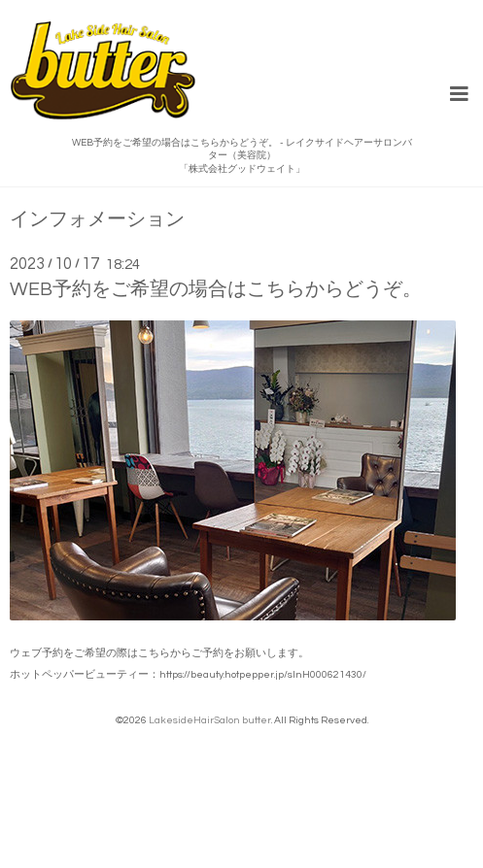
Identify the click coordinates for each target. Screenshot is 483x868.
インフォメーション (97, 220)
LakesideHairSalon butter (210, 720)
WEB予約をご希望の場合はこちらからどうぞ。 (216, 289)
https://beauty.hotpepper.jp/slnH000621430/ (263, 674)
